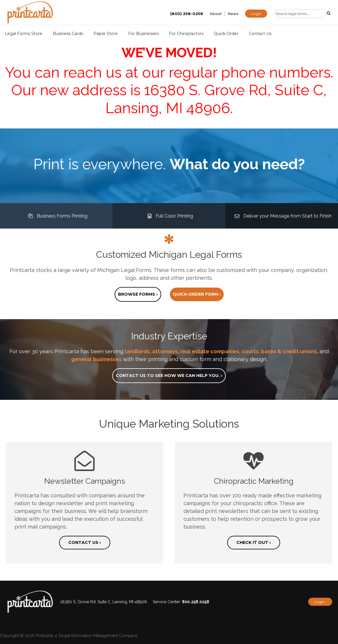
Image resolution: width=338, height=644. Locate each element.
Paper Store (106, 34)
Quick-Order (226, 34)
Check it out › (254, 542)
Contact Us (260, 34)
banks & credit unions (289, 351)
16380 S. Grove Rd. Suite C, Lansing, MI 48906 (104, 602)
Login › (320, 602)
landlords (137, 351)
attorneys (165, 351)
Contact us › (85, 542)
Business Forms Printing (56, 216)
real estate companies (210, 351)
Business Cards (68, 34)
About (216, 14)
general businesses (96, 359)
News (233, 14)
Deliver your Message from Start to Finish (282, 216)
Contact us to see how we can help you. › (169, 376)
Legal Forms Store (23, 34)
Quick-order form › (197, 294)
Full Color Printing (169, 216)
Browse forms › (138, 294)
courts (250, 351)
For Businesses (143, 34)
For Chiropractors (186, 34)
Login (256, 14)
